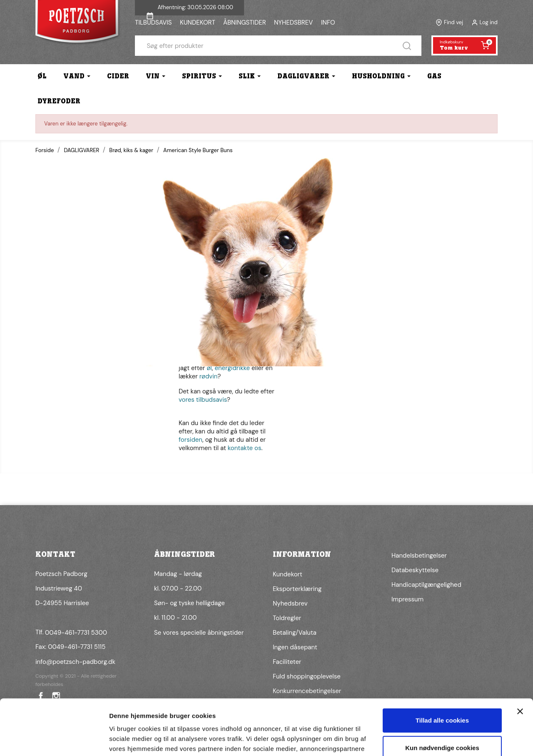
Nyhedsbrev (290, 603)
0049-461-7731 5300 (76, 633)
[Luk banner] (520, 659)
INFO (328, 23)
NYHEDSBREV (293, 23)
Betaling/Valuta (295, 633)
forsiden (191, 440)
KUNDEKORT (198, 23)
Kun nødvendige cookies (442, 695)
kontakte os (245, 448)
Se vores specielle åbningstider (199, 633)
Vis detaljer (126, 740)
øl (209, 368)
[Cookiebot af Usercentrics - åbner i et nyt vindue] (54, 740)
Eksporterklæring (297, 589)
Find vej (453, 22)
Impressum (407, 599)
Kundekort (288, 574)
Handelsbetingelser (419, 556)
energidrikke (232, 368)
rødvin (209, 376)
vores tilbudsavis (203, 400)
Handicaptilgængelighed (426, 585)
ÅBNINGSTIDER (245, 23)
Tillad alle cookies (442, 668)
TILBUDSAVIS (153, 23)
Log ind (489, 22)
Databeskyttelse (415, 570)
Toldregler (287, 618)
